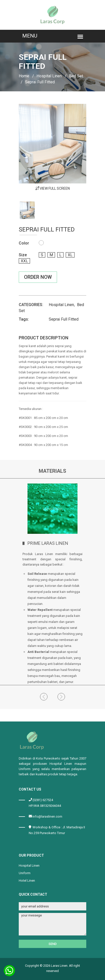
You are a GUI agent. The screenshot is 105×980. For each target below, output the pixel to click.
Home (24, 76)
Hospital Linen (49, 76)
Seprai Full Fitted (64, 319)
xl (70, 255)
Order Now (38, 277)
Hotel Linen (27, 881)
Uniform (25, 873)
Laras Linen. (60, 966)
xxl (24, 261)
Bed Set (76, 76)
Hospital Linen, (62, 305)
